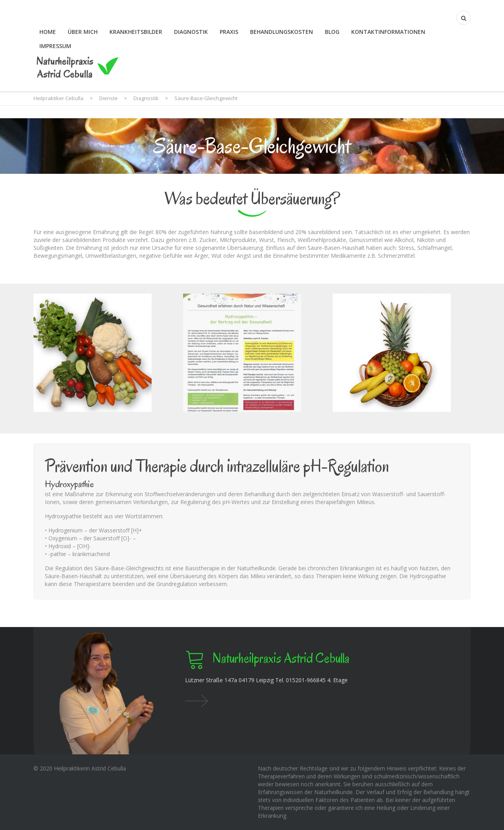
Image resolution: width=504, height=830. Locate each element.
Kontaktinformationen (388, 32)
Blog (332, 32)
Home (48, 32)
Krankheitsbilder (136, 32)
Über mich (83, 32)
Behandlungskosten (282, 32)
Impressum (55, 46)
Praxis (229, 32)
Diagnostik (191, 32)
